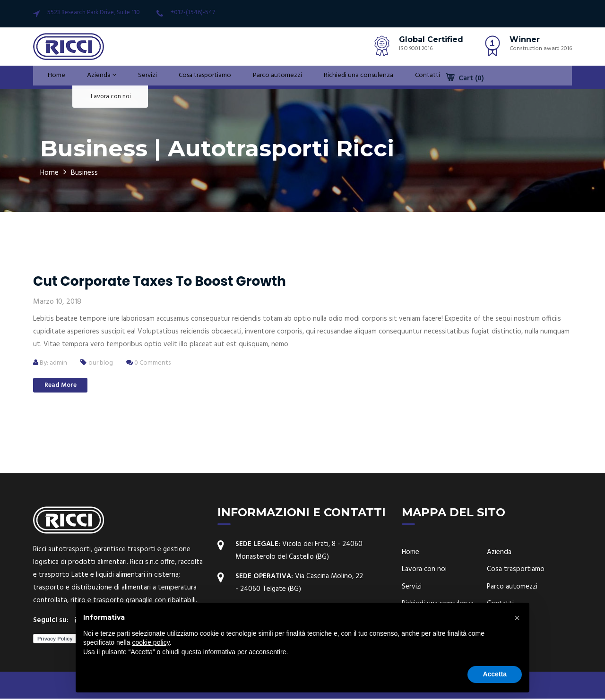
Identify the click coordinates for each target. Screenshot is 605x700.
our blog (104, 363)
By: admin (51, 363)
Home (50, 77)
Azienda (90, 77)
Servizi (132, 77)
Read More (66, 386)
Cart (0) (465, 78)
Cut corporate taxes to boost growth (160, 281)
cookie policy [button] (151, 642)
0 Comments (154, 363)
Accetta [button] (495, 674)
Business (90, 173)
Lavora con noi (424, 571)
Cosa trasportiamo (188, 77)
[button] (517, 618)
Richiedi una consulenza (343, 77)
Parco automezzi (261, 77)
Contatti (411, 77)
